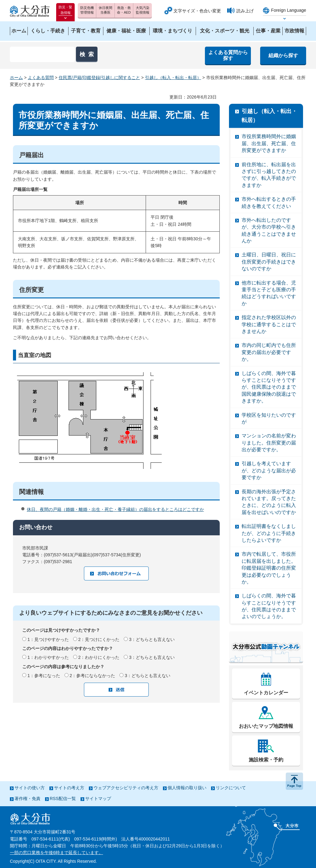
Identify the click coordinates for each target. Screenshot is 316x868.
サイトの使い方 (30, 788)
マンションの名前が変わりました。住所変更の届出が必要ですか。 (269, 443)
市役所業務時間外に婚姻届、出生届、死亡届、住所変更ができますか (269, 143)
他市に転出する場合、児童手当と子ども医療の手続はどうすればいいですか (269, 293)
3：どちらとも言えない (152, 639)
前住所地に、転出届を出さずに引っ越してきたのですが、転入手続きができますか (269, 175)
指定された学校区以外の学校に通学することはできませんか (269, 324)
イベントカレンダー (266, 693)
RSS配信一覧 (63, 798)
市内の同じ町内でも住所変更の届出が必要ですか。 (269, 352)
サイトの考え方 (69, 788)
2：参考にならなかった (93, 676)
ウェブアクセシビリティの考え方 (126, 788)
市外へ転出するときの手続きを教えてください (269, 202)
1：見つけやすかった (48, 639)
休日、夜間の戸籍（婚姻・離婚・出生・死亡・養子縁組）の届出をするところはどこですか (115, 509)
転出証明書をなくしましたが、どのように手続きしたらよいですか (269, 533)
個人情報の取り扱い (187, 788)
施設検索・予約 (266, 760)
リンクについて (231, 788)
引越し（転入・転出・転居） (173, 78)
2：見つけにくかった (99, 639)
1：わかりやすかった (48, 657)
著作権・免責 (27, 798)
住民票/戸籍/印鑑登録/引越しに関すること (99, 78)
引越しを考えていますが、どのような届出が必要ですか (269, 470)
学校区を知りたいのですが (269, 418)
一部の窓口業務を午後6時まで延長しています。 (56, 853)
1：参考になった (44, 676)
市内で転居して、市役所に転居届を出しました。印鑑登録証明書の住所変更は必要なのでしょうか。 (269, 568)
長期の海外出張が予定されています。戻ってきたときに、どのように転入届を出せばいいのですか (269, 502)
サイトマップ (98, 798)
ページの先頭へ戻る (294, 781)
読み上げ (245, 11)
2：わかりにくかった (99, 657)
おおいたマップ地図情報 (266, 726)
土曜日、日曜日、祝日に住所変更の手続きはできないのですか (269, 262)
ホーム (16, 78)
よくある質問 (41, 78)
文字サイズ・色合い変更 (197, 11)
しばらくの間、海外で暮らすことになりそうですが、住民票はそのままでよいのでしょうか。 (269, 606)
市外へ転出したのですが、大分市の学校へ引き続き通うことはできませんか (269, 230)
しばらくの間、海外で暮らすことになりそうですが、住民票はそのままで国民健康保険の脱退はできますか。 (269, 387)
